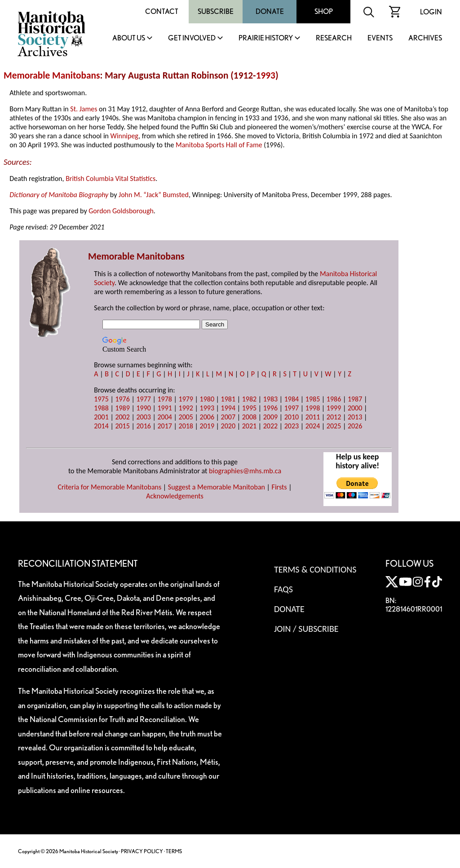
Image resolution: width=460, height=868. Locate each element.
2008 (249, 417)
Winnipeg (124, 136)
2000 (355, 408)
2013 (355, 417)
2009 (270, 417)
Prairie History (266, 38)
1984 (292, 399)
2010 (292, 417)
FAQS (283, 589)
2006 (207, 417)
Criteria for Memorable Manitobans (109, 487)
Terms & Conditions (315, 569)
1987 (355, 399)
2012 (334, 417)
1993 (266, 75)
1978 (164, 399)
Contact (162, 11)
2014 (101, 426)
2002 (122, 417)
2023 (292, 426)
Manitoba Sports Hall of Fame (219, 145)
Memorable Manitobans (52, 75)
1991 (164, 408)
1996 (270, 408)
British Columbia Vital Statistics (111, 178)
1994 (228, 408)
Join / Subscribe (306, 629)
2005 (186, 417)
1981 (228, 399)
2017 (164, 426)
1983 (270, 399)
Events (380, 38)
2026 (355, 426)
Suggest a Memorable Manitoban (217, 487)
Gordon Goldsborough (121, 211)
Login (431, 12)
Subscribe (216, 11)
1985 (313, 399)
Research (334, 38)
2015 (122, 426)
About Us (129, 38)
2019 (207, 426)
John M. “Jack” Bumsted (154, 195)
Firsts (279, 487)
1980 (207, 399)
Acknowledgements (175, 496)
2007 (228, 417)
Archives (425, 38)
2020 (228, 426)
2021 (249, 426)
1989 (122, 408)
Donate (270, 11)
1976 (122, 399)
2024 (313, 426)
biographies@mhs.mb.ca (245, 471)
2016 (143, 426)
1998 (313, 408)
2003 (143, 417)
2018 (186, 426)
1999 (334, 408)
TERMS (174, 851)
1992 (186, 408)
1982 (249, 399)
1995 (249, 408)
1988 (101, 408)
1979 (186, 399)
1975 (101, 399)
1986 (334, 399)
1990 (143, 408)
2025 (334, 426)
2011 (313, 417)
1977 (143, 399)
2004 (164, 417)
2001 (101, 417)
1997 (292, 408)
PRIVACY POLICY (142, 851)
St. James (84, 109)
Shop (324, 11)
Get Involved (192, 38)
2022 (270, 426)
